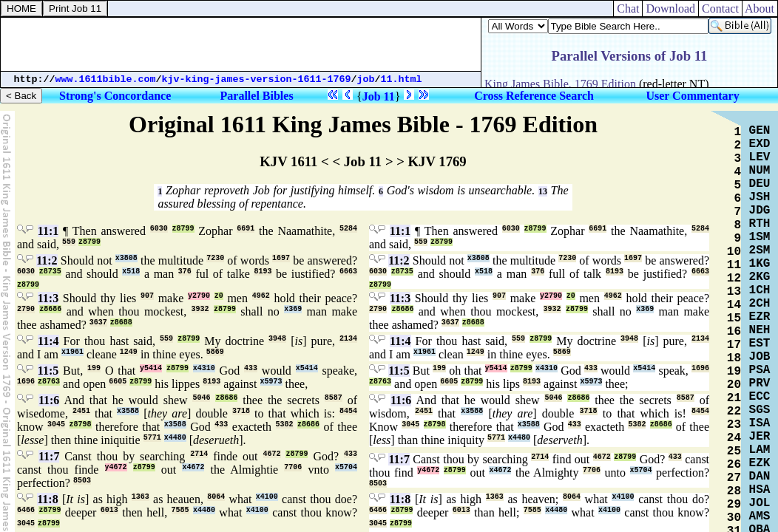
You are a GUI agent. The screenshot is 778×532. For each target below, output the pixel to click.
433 (251, 368)
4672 (272, 454)
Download (670, 8)
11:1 (48, 231)
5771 (152, 438)
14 (734, 305)
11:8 (47, 499)
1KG (760, 264)
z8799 (183, 229)
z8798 (81, 424)
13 (543, 191)
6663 (348, 272)
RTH (760, 224)
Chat (628, 8)
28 (734, 491)
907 (147, 296)
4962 (261, 296)
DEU (760, 184)
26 (734, 465)
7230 (215, 258)
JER (760, 437)
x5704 (346, 467)
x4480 (175, 438)
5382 (285, 424)
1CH (760, 290)
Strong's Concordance (115, 96)
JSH (760, 197)
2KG (760, 277)
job (366, 79)
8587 (334, 398)
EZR (760, 317)
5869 (215, 352)
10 (734, 252)
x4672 (193, 467)
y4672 (116, 467)
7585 (180, 510)
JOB (760, 357)
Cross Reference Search (534, 96)
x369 (293, 309)
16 (734, 332)
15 (734, 318)
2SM (760, 250)
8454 (348, 411)
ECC (760, 397)
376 (185, 272)
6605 (118, 382)
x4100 (267, 497)
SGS (760, 410)
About (760, 8)
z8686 (50, 309)
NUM (760, 171)
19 (734, 372)
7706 (293, 467)
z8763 (49, 382)
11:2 (47, 260)
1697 (281, 258)
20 (734, 385)
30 (734, 518)
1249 (129, 352)
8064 (216, 497)
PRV (760, 383)
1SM (760, 237)
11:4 (48, 341)
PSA (760, 370)
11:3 (48, 298)
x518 (131, 272)
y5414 (151, 368)
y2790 (199, 296)
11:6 (49, 400)
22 (734, 412)
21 (734, 398)
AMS (760, 516)
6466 (26, 510)
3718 (241, 411)
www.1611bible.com (106, 79)
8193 (263, 272)
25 (734, 451)
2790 (26, 309)
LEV (760, 157)
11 (734, 265)
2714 (199, 454)
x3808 (126, 258)
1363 (141, 497)
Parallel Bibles (257, 96)
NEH (760, 330)
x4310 (204, 368)
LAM (760, 450)
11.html (402, 79)
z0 (219, 296)
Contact (720, 8)
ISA (760, 423)
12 (734, 279)
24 (734, 438)
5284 (348, 229)
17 (734, 345)
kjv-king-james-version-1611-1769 (257, 79)
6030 (159, 229)
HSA (760, 490)
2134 (348, 339)
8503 (82, 481)
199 (94, 368)
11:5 (48, 371)
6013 (109, 510)
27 (734, 478)
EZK (760, 463)
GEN (760, 131)
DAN (760, 477)
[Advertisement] (241, 44)
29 (734, 505)
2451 (81, 411)
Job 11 (379, 96)
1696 (26, 382)
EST (760, 344)
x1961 (72, 352)
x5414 (307, 368)
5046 (201, 398)
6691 (246, 229)
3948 (277, 339)
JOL (760, 503)
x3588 (128, 411)
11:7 (49, 456)
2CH (760, 304)
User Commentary (692, 96)
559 (69, 242)
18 (734, 358)
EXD (760, 144)
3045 (56, 424)
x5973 (271, 382)
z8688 (121, 323)
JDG (760, 211)
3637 (98, 323)
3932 (200, 309)
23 (734, 425)
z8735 (50, 272)
